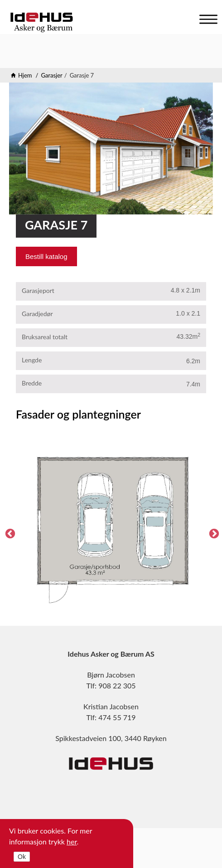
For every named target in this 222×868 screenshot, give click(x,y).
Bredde (32, 383)
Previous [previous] (9, 533)
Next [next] (213, 533)
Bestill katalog (46, 256)
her (72, 841)
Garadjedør (37, 314)
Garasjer (51, 75)
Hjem (25, 75)
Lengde (32, 360)
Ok (22, 857)
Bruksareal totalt (45, 337)
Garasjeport (38, 290)
